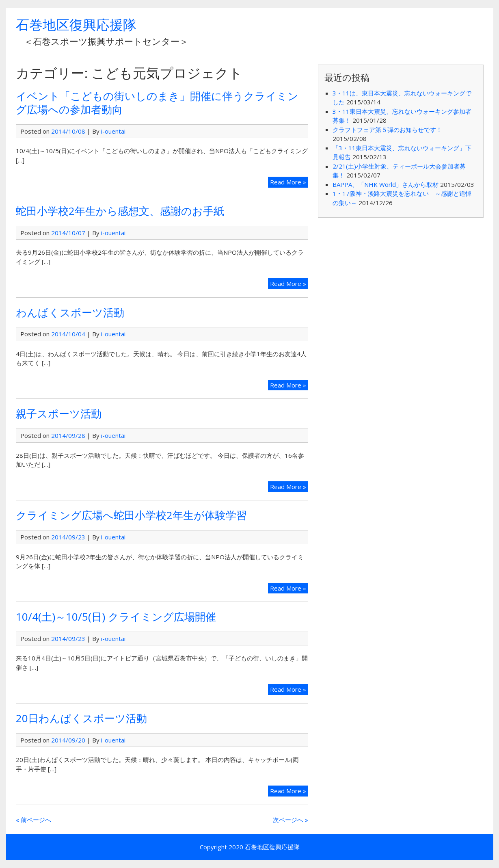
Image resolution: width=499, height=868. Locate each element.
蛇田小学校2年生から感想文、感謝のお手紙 (120, 211)
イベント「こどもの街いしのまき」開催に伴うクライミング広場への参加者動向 (157, 103)
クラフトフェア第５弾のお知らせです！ (387, 130)
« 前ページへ (33, 820)
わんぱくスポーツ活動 (70, 312)
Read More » (288, 182)
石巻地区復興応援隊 (76, 25)
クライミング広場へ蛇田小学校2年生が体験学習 (131, 515)
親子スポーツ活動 (59, 413)
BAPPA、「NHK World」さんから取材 (386, 184)
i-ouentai (113, 131)
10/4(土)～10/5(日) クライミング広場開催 (116, 617)
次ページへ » (291, 820)
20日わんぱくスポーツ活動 (81, 718)
